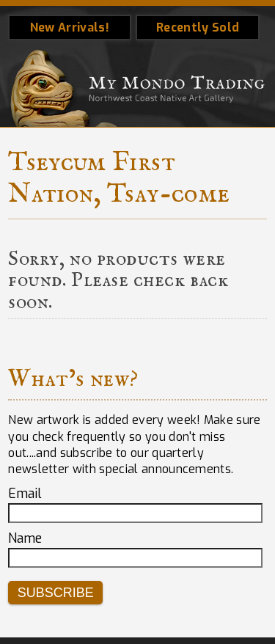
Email (25, 494)
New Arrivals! (70, 28)
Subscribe (56, 593)
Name (25, 538)
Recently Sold (198, 28)
